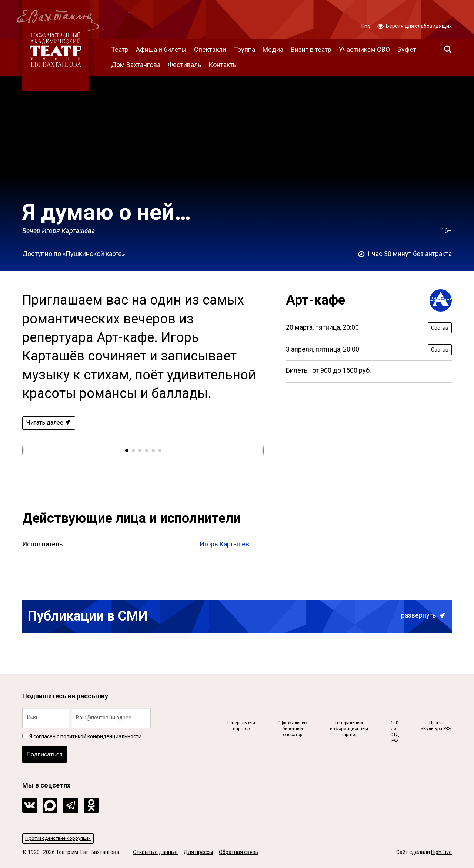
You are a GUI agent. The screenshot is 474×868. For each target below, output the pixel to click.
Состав (440, 328)
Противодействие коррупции (61, 838)
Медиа (273, 49)
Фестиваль (184, 65)
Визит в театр (311, 49)
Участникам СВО (364, 49)
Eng (366, 26)
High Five (441, 852)
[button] (126, 452)
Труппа (244, 49)
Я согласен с (82, 733)
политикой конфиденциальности (101, 733)
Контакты (223, 65)
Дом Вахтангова (136, 65)
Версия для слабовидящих (414, 26)
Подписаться (47, 752)
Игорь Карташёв (224, 546)
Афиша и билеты (161, 49)
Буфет (407, 49)
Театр (120, 49)
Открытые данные (155, 852)
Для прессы (198, 852)
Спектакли (210, 49)
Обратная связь (238, 852)
